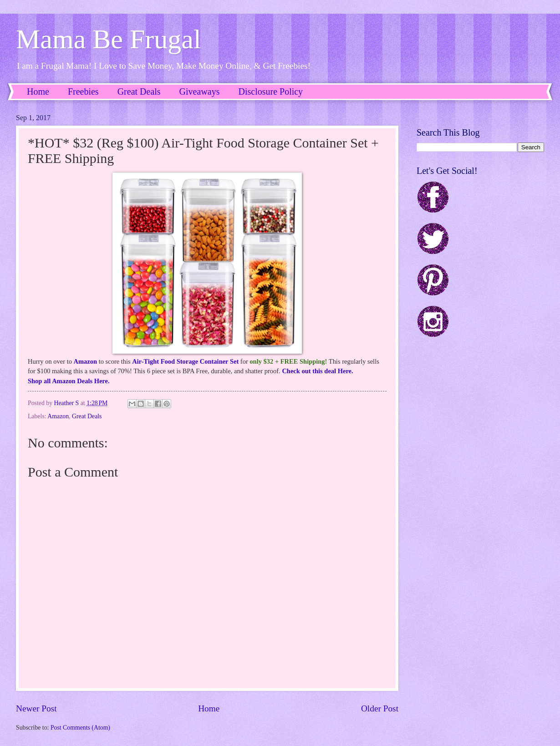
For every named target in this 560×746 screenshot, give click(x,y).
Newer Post (36, 708)
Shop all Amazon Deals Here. (69, 381)
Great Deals (139, 91)
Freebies (83, 91)
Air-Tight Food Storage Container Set (185, 361)
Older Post (380, 708)
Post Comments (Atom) (80, 728)
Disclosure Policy (270, 91)
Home (38, 91)
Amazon (86, 361)
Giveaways (200, 91)
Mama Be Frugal (109, 39)
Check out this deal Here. (317, 371)
